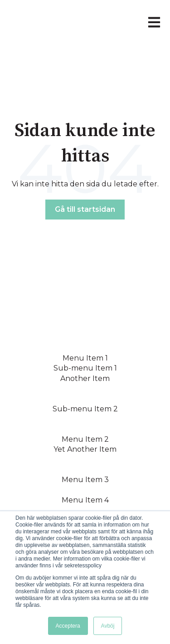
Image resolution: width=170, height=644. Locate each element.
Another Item (85, 378)
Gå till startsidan (85, 209)
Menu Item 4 (85, 500)
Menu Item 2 (85, 439)
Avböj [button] (108, 626)
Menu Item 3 (85, 480)
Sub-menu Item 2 (85, 409)
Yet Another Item (85, 449)
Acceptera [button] (68, 626)
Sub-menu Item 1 (85, 368)
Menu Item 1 (85, 358)
